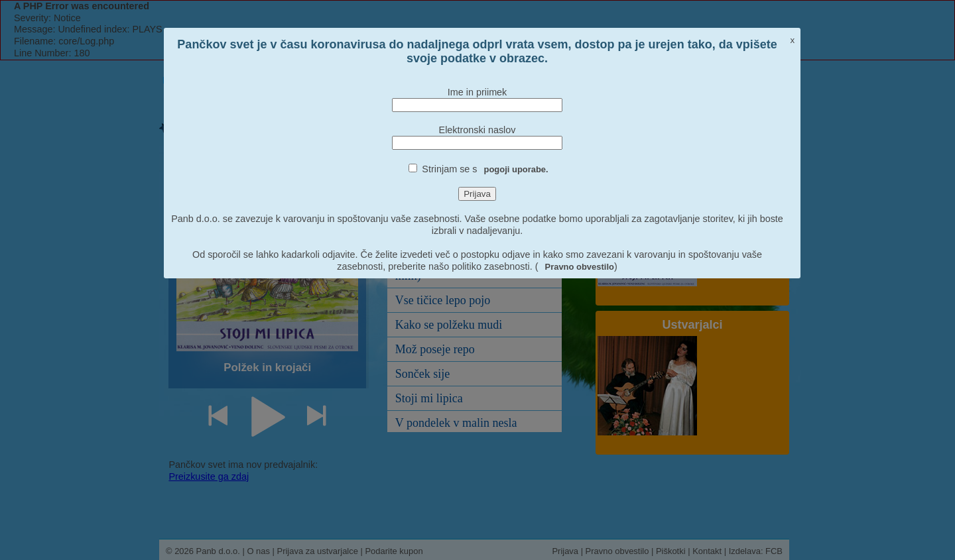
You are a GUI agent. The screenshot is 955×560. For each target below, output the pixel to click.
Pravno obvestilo (580, 267)
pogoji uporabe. (516, 169)
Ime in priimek (477, 92)
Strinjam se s (485, 169)
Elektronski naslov (477, 130)
